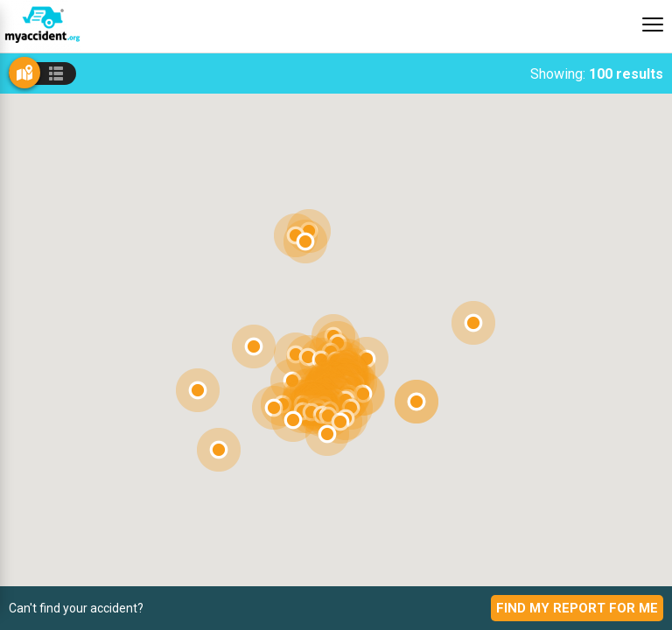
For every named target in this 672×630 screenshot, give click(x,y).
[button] (293, 420)
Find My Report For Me (577, 608)
